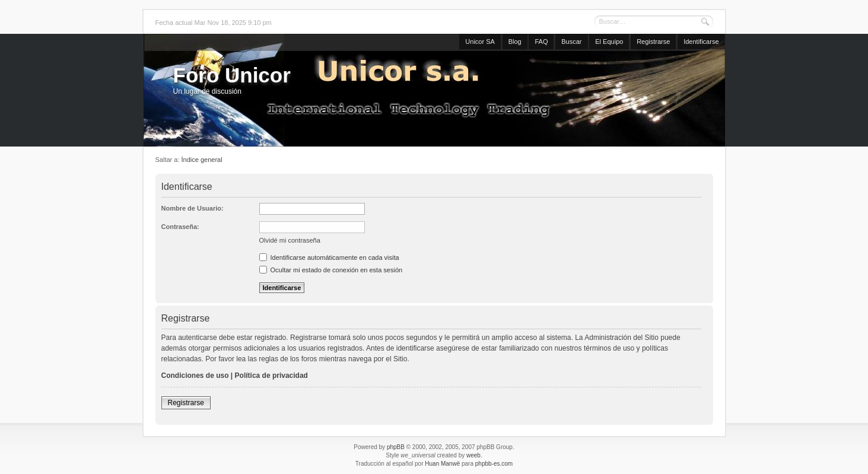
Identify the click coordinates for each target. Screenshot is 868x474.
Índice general (202, 160)
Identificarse (701, 42)
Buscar (571, 42)
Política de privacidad (271, 376)
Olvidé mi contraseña (290, 240)
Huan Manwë (442, 464)
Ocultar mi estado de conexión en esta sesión (331, 270)
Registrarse (653, 42)
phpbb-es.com (494, 464)
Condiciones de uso (195, 376)
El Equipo (609, 42)
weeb (473, 455)
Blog (515, 42)
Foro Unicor (232, 75)
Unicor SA (480, 42)
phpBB (396, 447)
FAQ (541, 42)
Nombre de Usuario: (193, 208)
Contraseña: (180, 227)
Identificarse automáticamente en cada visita (329, 257)
